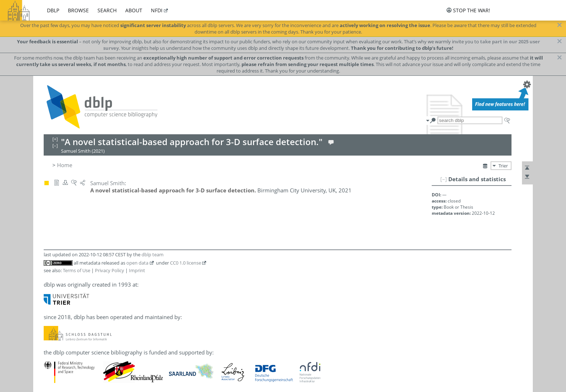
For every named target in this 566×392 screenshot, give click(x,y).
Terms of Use (77, 270)
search (107, 10)
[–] (444, 179)
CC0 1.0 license (186, 263)
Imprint (137, 270)
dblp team (153, 254)
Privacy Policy (110, 270)
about (134, 10)
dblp (53, 10)
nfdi (157, 10)
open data (137, 263)
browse (78, 10)
